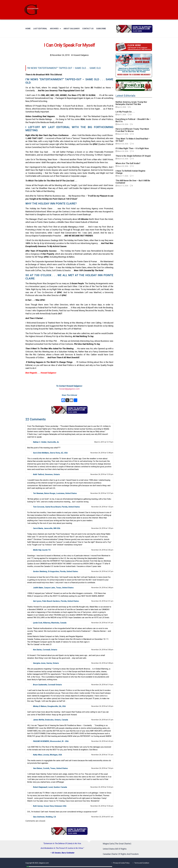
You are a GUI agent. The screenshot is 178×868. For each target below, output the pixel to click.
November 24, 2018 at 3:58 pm (102, 650)
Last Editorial (40, 29)
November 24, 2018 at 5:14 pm (102, 685)
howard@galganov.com (69, 389)
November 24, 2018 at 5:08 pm (102, 663)
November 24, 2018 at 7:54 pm (102, 768)
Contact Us (88, 29)
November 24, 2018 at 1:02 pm (102, 507)
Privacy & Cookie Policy (121, 863)
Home (28, 29)
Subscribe (101, 29)
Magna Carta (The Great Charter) (117, 844)
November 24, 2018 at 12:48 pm (102, 453)
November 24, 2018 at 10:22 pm (102, 787)
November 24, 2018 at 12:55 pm (102, 474)
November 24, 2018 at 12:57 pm (102, 493)
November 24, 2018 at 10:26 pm (102, 806)
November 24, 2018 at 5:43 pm (102, 706)
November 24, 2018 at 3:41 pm (102, 623)
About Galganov (72, 29)
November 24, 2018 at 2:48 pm (102, 588)
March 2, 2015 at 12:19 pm (104, 442)
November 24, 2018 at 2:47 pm (102, 571)
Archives (55, 29)
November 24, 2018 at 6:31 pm (102, 720)
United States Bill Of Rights (115, 849)
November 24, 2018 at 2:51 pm (102, 601)
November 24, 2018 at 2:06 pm (102, 550)
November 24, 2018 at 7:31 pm (102, 755)
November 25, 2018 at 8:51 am (102, 817)
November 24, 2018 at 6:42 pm (102, 741)
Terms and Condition (142, 863)
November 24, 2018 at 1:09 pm (102, 528)
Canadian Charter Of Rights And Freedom (121, 854)
